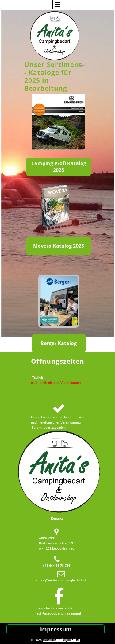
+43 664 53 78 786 (56, 566)
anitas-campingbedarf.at (61, 640)
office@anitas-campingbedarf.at (61, 580)
